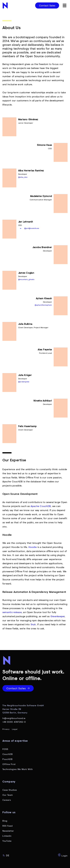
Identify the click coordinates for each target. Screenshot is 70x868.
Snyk (33, 624)
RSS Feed (7, 826)
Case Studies (10, 790)
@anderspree (24, 382)
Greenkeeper (58, 616)
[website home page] (5, 5)
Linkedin (7, 836)
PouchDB (7, 759)
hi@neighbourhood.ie (14, 718)
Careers (7, 800)
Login (63, 855)
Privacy (6, 729)
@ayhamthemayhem (43, 305)
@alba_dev (23, 177)
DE (6, 855)
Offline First (9, 764)
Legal (15, 729)
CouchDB (8, 754)
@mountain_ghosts (26, 279)
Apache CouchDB (41, 506)
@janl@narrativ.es (32, 228)
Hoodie (33, 547)
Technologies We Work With (18, 769)
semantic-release (12, 612)
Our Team (8, 795)
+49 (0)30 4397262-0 (14, 722)
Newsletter (8, 831)
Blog (5, 821)
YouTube (7, 841)
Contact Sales (47, 5)
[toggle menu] (65, 5)
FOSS (5, 749)
